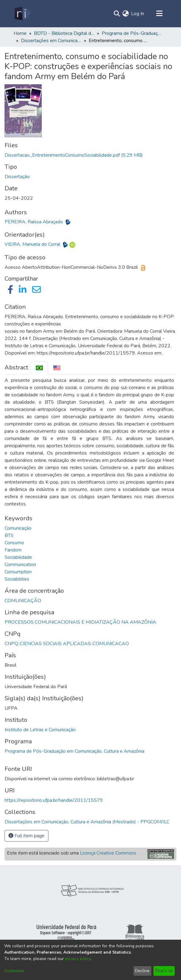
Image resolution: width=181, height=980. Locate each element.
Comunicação (18, 528)
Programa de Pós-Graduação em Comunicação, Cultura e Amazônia (74, 751)
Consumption (18, 572)
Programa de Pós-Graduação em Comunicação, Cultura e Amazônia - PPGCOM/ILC (132, 33)
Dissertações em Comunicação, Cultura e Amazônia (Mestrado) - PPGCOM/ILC (51, 41)
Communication (20, 565)
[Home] (22, 14)
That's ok (164, 971)
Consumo (14, 543)
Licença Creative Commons (108, 853)
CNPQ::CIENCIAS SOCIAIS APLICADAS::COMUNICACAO (67, 644)
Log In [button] (138, 14)
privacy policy (78, 959)
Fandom (13, 550)
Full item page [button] (26, 836)
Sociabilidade (18, 557)
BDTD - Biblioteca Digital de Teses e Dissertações (64, 33)
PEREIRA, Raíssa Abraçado (34, 222)
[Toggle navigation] (159, 14)
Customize (14, 971)
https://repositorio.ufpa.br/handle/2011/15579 (54, 800)
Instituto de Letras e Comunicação (40, 730)
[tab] (39, 368)
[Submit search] (117, 14)
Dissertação (17, 177)
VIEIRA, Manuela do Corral (33, 244)
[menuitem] (125, 14)
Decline (142, 971)
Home (20, 33)
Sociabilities (17, 579)
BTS (9, 535)
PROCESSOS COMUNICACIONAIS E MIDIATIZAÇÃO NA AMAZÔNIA (80, 622)
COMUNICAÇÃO (23, 601)
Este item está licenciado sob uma (72, 853)
